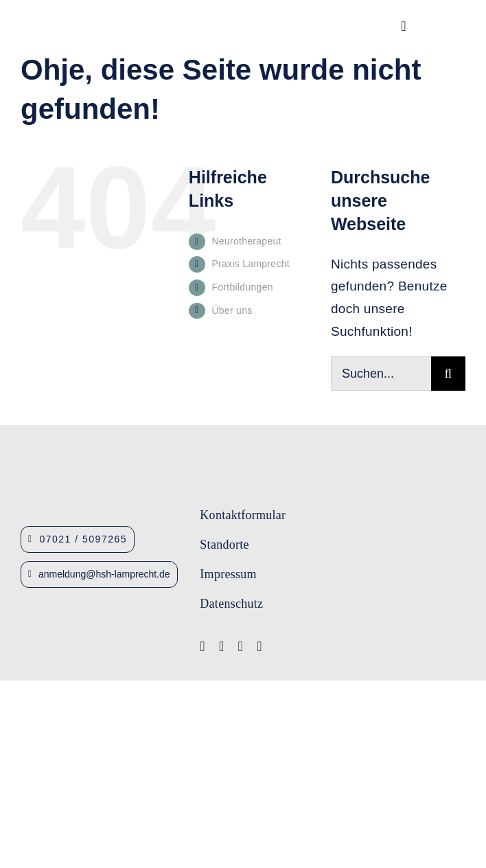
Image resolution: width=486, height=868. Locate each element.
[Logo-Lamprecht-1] (328, 493)
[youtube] (222, 646)
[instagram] (241, 646)
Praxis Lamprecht (251, 264)
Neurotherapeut (246, 241)
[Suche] (448, 374)
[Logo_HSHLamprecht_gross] (92, 22)
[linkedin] (259, 646)
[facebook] (202, 646)
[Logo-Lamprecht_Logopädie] (328, 622)
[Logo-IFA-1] (328, 533)
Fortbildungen (242, 287)
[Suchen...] (381, 374)
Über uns (232, 310)
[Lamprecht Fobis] (328, 576)
